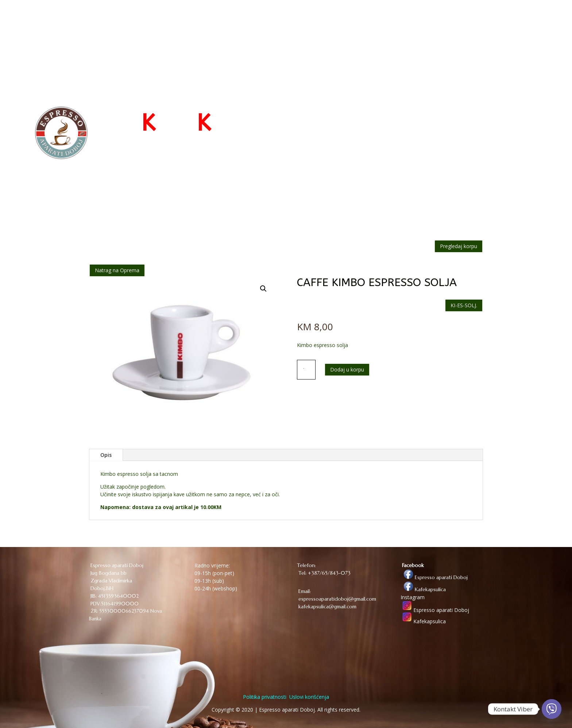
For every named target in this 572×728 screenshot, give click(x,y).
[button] (263, 289)
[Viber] (552, 709)
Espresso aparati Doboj (434, 577)
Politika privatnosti (265, 697)
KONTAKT (468, 19)
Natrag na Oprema (117, 270)
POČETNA (336, 19)
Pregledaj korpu (459, 246)
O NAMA (435, 19)
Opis (106, 455)
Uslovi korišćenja (308, 697)
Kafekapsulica (423, 589)
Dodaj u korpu (347, 369)
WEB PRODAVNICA (382, 19)
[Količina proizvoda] (306, 370)
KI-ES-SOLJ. (464, 305)
